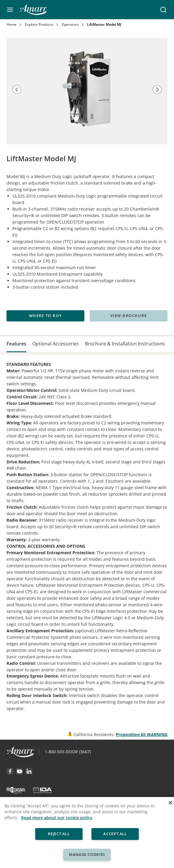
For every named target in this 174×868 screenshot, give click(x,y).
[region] (87, 833)
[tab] (16, 344)
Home (12, 24)
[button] (10, 10)
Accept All (115, 834)
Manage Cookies (87, 854)
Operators (70, 24)
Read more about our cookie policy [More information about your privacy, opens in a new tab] (57, 818)
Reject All (59, 834)
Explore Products (39, 24)
